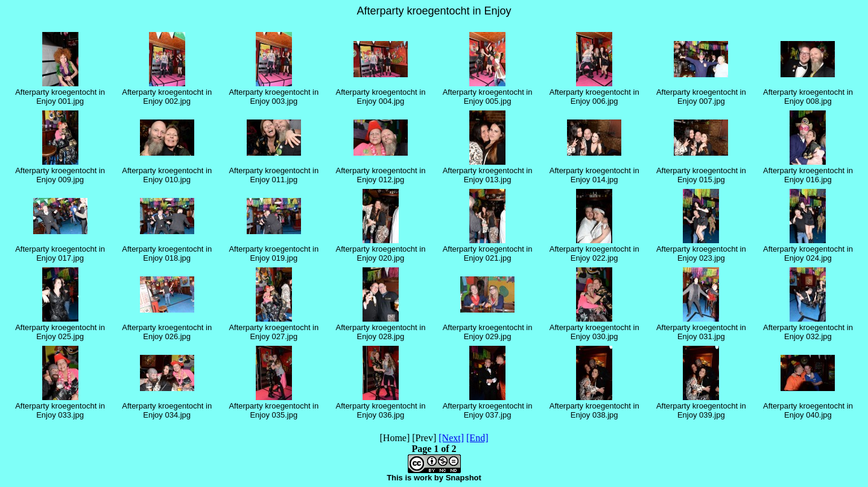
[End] (477, 438)
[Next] (451, 438)
